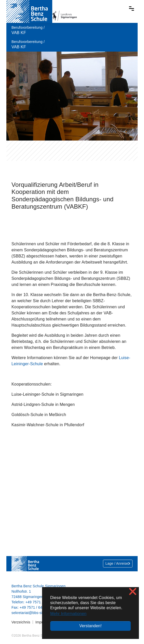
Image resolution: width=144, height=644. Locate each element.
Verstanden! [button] (90, 626)
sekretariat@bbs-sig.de (30, 613)
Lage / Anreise (118, 563)
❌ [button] (133, 592)
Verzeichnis (21, 622)
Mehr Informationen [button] (68, 614)
